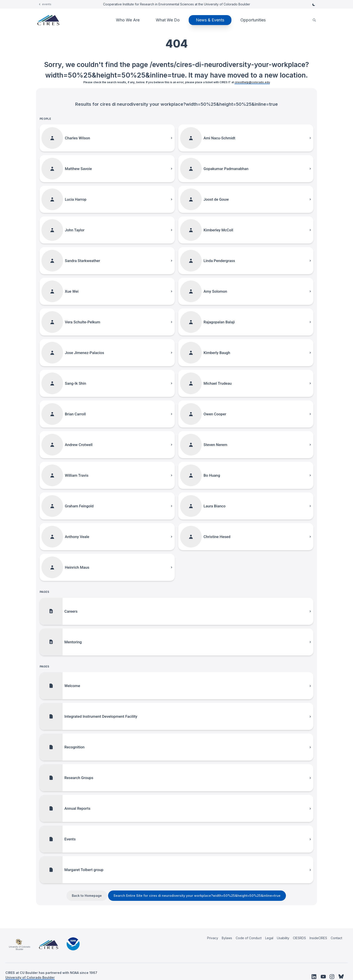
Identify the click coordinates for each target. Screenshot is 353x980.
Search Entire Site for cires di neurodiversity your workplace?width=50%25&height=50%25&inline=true (197, 896)
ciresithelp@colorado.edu (252, 82)
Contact (336, 938)
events (47, 4)
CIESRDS (299, 938)
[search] (314, 20)
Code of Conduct (249, 938)
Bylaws (227, 938)
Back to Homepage (87, 896)
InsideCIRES (318, 938)
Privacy (213, 938)
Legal (269, 938)
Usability (283, 938)
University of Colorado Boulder (30, 977)
